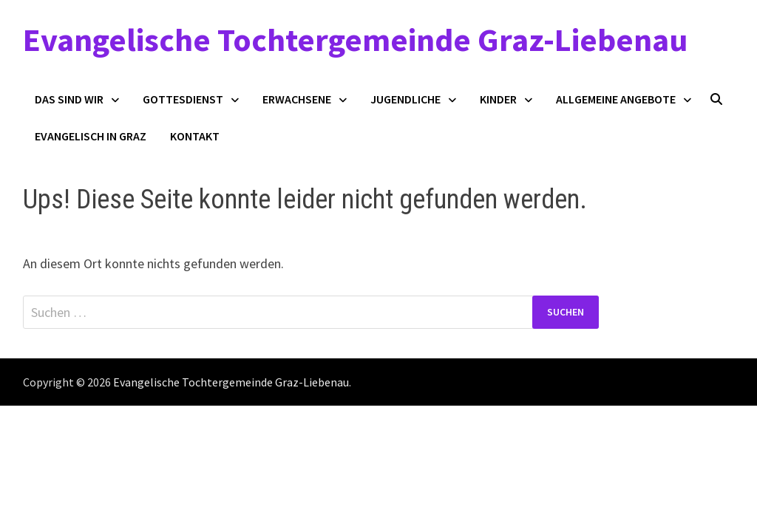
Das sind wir (69, 99)
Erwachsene (297, 99)
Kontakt (195, 136)
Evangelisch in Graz (91, 136)
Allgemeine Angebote (616, 99)
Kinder (498, 99)
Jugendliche (405, 99)
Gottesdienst (183, 99)
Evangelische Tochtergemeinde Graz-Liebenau (355, 40)
